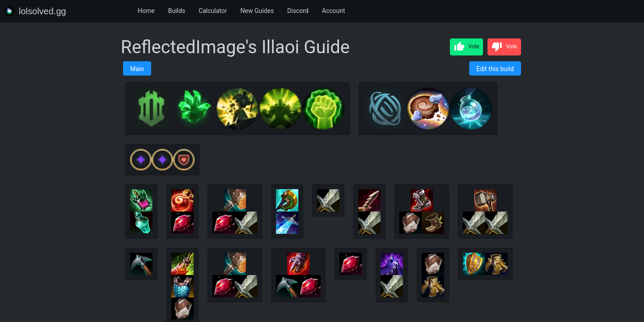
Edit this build (495, 69)
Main (137, 69)
